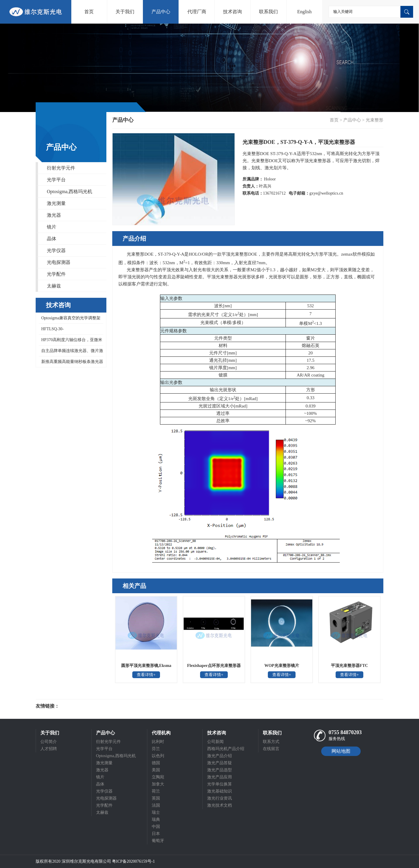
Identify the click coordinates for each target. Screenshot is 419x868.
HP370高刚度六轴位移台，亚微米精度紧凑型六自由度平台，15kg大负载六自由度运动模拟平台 (71, 342)
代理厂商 (197, 12)
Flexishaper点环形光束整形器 (214, 666)
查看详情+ (146, 675)
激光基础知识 (220, 791)
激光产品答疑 (220, 763)
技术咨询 (232, 12)
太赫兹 (54, 286)
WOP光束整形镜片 (282, 666)
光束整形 (375, 120)
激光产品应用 (220, 777)
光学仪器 (56, 250)
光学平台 (56, 180)
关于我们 (125, 12)
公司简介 (49, 742)
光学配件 (56, 274)
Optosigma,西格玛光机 (70, 191)
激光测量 (56, 203)
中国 (156, 827)
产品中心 (161, 12)
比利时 (158, 742)
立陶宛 (158, 777)
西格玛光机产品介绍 (226, 749)
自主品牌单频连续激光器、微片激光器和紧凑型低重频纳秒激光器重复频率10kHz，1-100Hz (71, 352)
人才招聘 (49, 749)
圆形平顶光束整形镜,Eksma (146, 666)
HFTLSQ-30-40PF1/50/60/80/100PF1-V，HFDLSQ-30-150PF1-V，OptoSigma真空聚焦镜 (70, 331)
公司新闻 (215, 742)
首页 (89, 12)
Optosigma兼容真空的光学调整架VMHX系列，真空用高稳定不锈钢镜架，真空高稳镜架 (70, 320)
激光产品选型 (220, 770)
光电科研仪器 (77, 706)
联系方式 (271, 742)
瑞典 (156, 819)
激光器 (54, 215)
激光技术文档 (220, 805)
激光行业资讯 (220, 798)
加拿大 (158, 784)
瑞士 (156, 812)
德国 (156, 763)
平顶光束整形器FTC (349, 666)
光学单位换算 (220, 784)
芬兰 (156, 749)
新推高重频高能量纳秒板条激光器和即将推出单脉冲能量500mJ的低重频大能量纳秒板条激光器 (71, 363)
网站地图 (341, 751)
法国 (156, 805)
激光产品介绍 (220, 756)
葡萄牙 (158, 841)
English (305, 12)
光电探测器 (59, 262)
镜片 (52, 227)
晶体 (52, 239)
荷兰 (156, 791)
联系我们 (268, 12)
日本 (156, 834)
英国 (156, 798)
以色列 (158, 756)
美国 (156, 770)
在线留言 (271, 749)
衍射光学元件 (61, 168)
